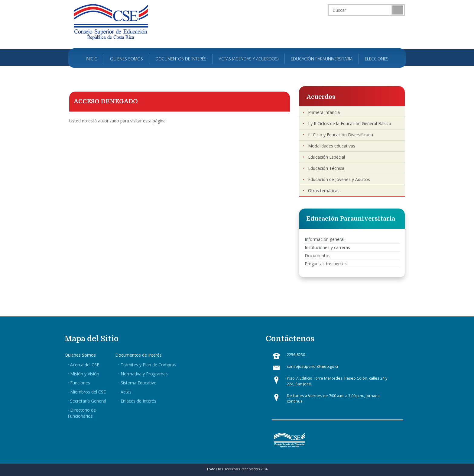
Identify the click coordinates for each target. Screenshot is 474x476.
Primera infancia (324, 112)
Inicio (92, 59)
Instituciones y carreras (327, 247)
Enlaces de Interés (138, 401)
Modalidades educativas (332, 146)
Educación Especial (326, 157)
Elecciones (377, 59)
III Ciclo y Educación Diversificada (341, 135)
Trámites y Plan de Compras (148, 365)
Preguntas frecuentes (326, 264)
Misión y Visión (85, 374)
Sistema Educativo (139, 383)
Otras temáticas (324, 191)
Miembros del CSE (88, 392)
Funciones (80, 383)
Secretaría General (88, 401)
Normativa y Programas (144, 374)
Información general (325, 239)
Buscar (398, 10)
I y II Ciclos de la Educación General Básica (350, 123)
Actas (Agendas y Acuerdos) (249, 59)
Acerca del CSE (85, 365)
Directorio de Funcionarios (82, 413)
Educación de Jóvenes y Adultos (339, 179)
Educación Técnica (326, 168)
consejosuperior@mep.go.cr (313, 366)
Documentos (318, 256)
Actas (126, 392)
